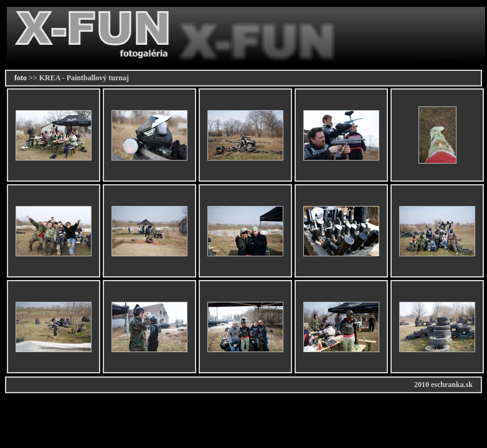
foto (21, 78)
